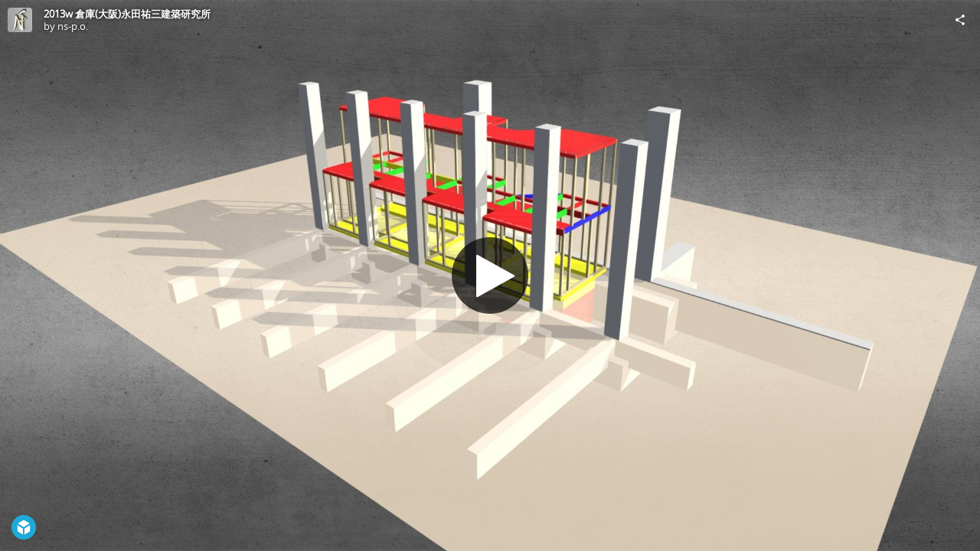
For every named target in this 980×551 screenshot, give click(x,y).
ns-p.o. (73, 26)
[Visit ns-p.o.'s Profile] (20, 20)
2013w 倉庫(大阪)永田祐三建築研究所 (127, 14)
